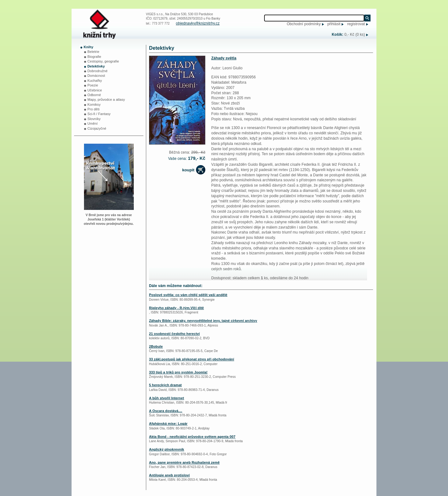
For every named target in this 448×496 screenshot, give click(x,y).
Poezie (93, 85)
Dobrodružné (98, 71)
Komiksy (94, 104)
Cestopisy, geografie (103, 61)
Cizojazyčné (97, 128)
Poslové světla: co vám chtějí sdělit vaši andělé (188, 295)
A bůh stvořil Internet (166, 398)
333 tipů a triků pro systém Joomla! (178, 372)
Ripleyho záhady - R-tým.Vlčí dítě (176, 308)
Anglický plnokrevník (167, 449)
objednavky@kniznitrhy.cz (198, 23)
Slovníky (94, 119)
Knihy (89, 47)
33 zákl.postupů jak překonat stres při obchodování (191, 359)
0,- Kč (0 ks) (355, 35)
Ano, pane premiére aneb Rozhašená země (184, 462)
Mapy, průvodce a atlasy (106, 100)
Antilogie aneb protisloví (169, 475)
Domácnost (96, 76)
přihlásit (334, 24)
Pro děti (93, 109)
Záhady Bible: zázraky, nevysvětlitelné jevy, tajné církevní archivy (203, 321)
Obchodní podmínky (304, 24)
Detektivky (96, 66)
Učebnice (95, 90)
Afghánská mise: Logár (168, 424)
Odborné (94, 95)
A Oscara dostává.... (166, 411)
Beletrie (93, 52)
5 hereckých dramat (165, 385)
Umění (93, 123)
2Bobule (156, 346)
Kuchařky (95, 81)
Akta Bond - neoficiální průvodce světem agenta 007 (192, 437)
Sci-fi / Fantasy (99, 114)
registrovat (356, 24)
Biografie (94, 57)
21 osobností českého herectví (174, 334)
